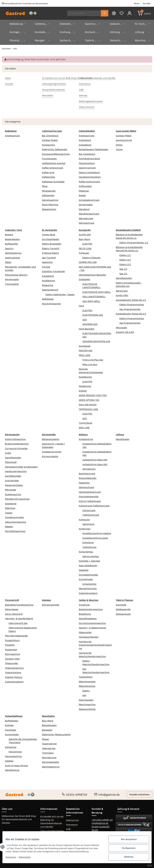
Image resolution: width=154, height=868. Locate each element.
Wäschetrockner (87, 685)
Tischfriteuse (85, 422)
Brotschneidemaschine (17, 443)
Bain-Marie (84, 238)
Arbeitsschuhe (12, 134)
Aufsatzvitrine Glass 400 (95, 463)
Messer (46, 738)
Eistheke (9, 724)
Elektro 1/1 (125, 254)
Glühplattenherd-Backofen (92, 273)
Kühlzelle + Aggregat (89, 560)
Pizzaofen (10, 644)
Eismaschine (48, 143)
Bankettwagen (49, 724)
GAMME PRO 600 (88, 261)
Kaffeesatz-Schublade (53, 180)
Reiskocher (48, 284)
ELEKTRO (87, 243)
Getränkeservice (13, 252)
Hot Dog (46, 265)
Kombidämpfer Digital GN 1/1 (131, 299)
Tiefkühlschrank (91, 514)
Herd (81, 305)
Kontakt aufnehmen (139, 793)
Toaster (9, 511)
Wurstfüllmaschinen (15, 530)
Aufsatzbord (85, 143)
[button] (130, 13)
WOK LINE (84, 426)
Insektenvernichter (52, 451)
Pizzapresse (11, 648)
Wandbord (84, 208)
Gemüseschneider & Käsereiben (21, 465)
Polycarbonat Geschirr (16, 273)
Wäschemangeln (87, 680)
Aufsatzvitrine (86, 438)
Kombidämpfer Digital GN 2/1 (131, 313)
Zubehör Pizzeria (14, 676)
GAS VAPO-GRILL (91, 300)
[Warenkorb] (144, 13)
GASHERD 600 (90, 323)
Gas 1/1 (123, 268)
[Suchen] (85, 13)
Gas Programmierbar (130, 308)
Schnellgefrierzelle (88, 573)
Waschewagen (86, 699)
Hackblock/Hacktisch (90, 176)
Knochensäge (12, 479)
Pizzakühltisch (12, 639)
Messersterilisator (14, 484)
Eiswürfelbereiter (88, 477)
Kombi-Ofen (122, 294)
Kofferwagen (85, 185)
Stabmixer (10, 507)
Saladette (84, 569)
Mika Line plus (90, 363)
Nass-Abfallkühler (88, 564)
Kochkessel (85, 345)
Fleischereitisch (87, 162)
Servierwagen (86, 203)
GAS (85, 318)
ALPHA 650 (85, 233)
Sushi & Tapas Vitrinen (17, 764)
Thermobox (48, 752)
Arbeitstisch (85, 139)
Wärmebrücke (86, 217)
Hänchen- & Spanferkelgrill (19, 617)
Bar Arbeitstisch (50, 134)
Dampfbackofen (124, 277)
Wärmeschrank (87, 222)
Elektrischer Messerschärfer (56, 733)
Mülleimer (84, 189)
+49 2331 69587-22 (102, 818)
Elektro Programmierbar (132, 303)
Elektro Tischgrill (51, 247)
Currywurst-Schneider (16, 447)
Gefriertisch (88, 523)
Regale (82, 194)
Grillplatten (85, 278)
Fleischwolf (11, 461)
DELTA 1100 (85, 247)
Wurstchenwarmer (52, 302)
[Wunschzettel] (122, 13)
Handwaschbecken (89, 636)
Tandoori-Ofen (12, 657)
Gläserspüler (85, 631)
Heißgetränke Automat (54, 162)
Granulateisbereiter (89, 495)
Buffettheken (12, 719)
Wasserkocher (49, 208)
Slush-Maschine (50, 203)
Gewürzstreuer (13, 256)
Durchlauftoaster (51, 238)
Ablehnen (127, 857)
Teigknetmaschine (14, 667)
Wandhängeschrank (89, 213)
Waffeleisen (48, 298)
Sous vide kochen (88, 403)
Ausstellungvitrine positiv (95, 537)
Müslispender (49, 189)
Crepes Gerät (49, 233)
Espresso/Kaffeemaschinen (56, 153)
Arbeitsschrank (87, 134)
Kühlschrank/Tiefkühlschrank (94, 504)
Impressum (72, 823)
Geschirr (9, 247)
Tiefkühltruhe (89, 546)
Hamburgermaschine (16, 470)
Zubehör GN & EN (125, 331)
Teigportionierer (13, 671)
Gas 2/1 (123, 272)
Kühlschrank (89, 509)
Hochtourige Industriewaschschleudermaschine (95, 644)
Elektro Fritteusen (92, 256)
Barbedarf (47, 729)
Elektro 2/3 (125, 263)
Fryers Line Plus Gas (93, 359)
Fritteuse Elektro (50, 252)
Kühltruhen (85, 527)
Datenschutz (72, 819)
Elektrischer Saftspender (55, 148)
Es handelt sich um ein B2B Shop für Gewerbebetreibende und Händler (52, 820)
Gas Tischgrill (49, 256)
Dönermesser (12, 608)
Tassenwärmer (49, 742)
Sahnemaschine (50, 199)
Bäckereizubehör (51, 438)
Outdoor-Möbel (124, 134)
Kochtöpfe (121, 603)
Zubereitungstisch (88, 592)
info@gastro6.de (107, 793)
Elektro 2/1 (125, 259)
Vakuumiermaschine (15, 521)
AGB (68, 828)
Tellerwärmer (49, 747)
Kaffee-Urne (48, 171)
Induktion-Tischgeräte (53, 270)
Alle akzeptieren (127, 842)
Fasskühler (84, 481)
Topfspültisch (86, 676)
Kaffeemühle (49, 176)
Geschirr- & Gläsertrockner (93, 626)
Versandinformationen (52, 834)
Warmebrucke (49, 756)
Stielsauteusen (123, 613)
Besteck (9, 233)
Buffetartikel (11, 243)
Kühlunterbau (86, 550)
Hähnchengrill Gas (18, 622)
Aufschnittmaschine (15, 438)
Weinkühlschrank (88, 587)
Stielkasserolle (123, 608)
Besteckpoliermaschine (91, 608)
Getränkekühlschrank (90, 491)
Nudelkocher (49, 279)
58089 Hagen (99, 832)
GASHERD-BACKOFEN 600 (96, 340)
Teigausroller (12, 662)
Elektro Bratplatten (52, 243)
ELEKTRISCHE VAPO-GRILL (97, 291)
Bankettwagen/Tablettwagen (94, 148)
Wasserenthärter (87, 708)
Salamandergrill (50, 289)
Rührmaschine (12, 653)
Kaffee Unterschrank (53, 167)
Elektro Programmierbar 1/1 (134, 241)
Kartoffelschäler (13, 475)
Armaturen (84, 603)
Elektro (86, 689)
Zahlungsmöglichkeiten (52, 830)
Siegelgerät (11, 502)
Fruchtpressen (49, 157)
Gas (84, 694)
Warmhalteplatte (50, 761)
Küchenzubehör (50, 455)
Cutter (8, 452)
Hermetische (89, 468)
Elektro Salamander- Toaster (60, 293)
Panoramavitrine (13, 755)
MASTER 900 (86, 349)
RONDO (83, 389)
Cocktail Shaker (50, 139)
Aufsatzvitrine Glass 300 (95, 459)
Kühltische (84, 518)
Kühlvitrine (88, 541)
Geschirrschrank (87, 167)
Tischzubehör (12, 283)
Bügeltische (85, 613)
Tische (119, 148)
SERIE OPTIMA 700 (89, 399)
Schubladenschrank (89, 199)
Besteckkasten (12, 238)
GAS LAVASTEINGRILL (94, 295)
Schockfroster (86, 578)
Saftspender (48, 194)
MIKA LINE (85, 354)
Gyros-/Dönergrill (14, 613)
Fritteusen (84, 252)
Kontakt (147, 3)
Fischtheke (11, 729)
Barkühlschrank (87, 472)
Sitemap (70, 832)
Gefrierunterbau (91, 555)
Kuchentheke (12, 733)
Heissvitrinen (15, 750)
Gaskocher (47, 261)
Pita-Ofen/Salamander (16, 634)
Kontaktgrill (48, 275)
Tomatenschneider (15, 516)
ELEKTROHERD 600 (93, 314)
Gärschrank (122, 289)
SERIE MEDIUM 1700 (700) (93, 394)
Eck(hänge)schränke (89, 157)
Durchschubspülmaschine (92, 622)
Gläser (8, 261)
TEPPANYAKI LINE (88, 408)
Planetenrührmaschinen (17, 498)
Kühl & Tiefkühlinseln (90, 500)
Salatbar (9, 760)
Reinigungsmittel (51, 603)
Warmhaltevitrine (51, 765)
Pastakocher (85, 385)
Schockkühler (89, 583)
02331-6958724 (75, 793)
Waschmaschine (87, 703)
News (137, 3)
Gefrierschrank (86, 486)
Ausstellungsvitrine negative (97, 532)
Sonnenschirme (124, 139)
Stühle (119, 143)
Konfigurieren (127, 849)
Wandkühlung (12, 769)
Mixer (45, 185)
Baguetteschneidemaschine (19, 603)
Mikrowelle (121, 326)
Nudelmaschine (13, 493)
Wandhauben (123, 438)
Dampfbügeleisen (88, 617)
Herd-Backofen (87, 327)
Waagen (9, 525)
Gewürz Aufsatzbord (89, 171)
